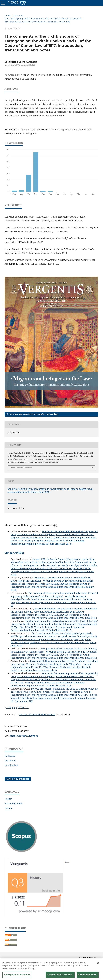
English (8, 799)
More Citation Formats (21, 468)
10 (22, 707)
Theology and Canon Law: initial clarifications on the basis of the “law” (62, 621)
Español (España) (14, 803)
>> (27, 707)
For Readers (10, 756)
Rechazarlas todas (88, 977)
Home (8, 16)
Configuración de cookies (17, 977)
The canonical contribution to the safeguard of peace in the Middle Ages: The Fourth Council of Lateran (52, 635)
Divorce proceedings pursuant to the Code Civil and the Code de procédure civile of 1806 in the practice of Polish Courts (54, 690)
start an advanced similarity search (37, 714)
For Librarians (11, 765)
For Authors (10, 761)
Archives (18, 16)
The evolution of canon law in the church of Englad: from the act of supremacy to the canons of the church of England (54, 595)
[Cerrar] (98, 965)
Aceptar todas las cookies (60, 977)
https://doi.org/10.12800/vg (24, 736)
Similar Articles (14, 553)
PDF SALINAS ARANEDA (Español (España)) (34, 414)
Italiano (9, 808)
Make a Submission (18, 779)
